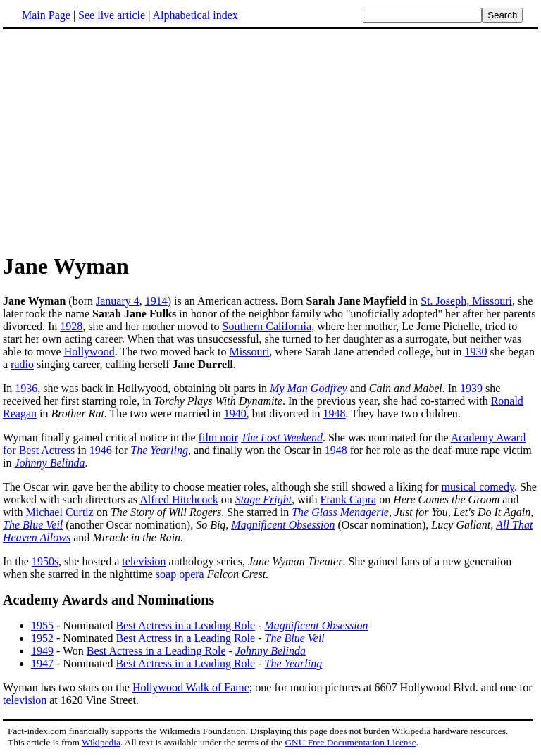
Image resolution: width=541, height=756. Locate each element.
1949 (42, 651)
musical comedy (478, 487)
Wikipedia (101, 742)
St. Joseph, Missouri (466, 301)
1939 (471, 388)
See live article (112, 15)
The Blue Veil (33, 525)
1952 (42, 638)
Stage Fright (263, 499)
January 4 (118, 301)
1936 (26, 388)
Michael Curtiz (59, 512)
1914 (156, 301)
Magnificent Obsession (283, 525)
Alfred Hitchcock (179, 499)
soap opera (180, 574)
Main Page (46, 15)
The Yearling (159, 450)
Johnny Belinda (49, 463)
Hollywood (89, 352)
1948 (335, 414)
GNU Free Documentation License (350, 742)
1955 (42, 625)
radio (22, 364)
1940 (235, 414)
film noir (218, 437)
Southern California (267, 326)
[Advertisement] (270, 140)
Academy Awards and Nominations (108, 600)
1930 (476, 352)
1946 (101, 450)
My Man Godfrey (309, 388)
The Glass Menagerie (340, 512)
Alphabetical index (195, 15)
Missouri (249, 352)
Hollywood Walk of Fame (191, 687)
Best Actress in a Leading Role (185, 625)
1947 (42, 663)
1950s (45, 561)
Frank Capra (349, 499)
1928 (71, 326)
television (144, 561)
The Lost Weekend (282, 437)
